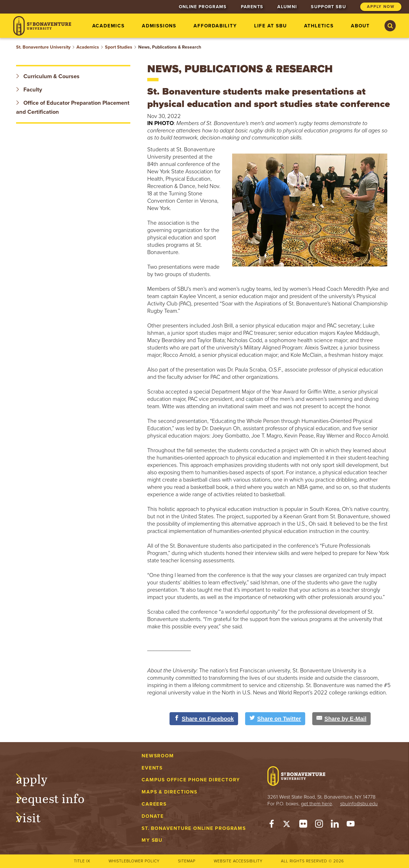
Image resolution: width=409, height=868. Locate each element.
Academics (88, 47)
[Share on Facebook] (204, 719)
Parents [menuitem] (252, 7)
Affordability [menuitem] (215, 26)
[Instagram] (319, 825)
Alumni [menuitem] (287, 7)
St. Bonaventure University (43, 47)
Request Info (56, 798)
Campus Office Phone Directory (191, 780)
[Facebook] (272, 825)
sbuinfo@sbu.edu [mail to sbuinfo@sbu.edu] (359, 804)
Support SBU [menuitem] (328, 7)
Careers (154, 804)
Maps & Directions (169, 792)
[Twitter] (287, 825)
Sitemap (187, 861)
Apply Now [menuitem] (381, 7)
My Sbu (152, 840)
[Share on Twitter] (275, 719)
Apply (38, 778)
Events (152, 768)
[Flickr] (303, 825)
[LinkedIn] (335, 825)
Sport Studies (119, 47)
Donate (153, 816)
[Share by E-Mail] (341, 719)
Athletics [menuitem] (319, 26)
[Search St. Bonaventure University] (390, 26)
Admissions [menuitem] (159, 26)
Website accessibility (238, 861)
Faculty (29, 90)
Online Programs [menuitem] (203, 7)
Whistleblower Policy (134, 861)
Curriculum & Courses (48, 76)
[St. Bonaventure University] (42, 26)
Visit (34, 817)
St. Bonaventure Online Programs (194, 828)
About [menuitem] (360, 26)
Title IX (82, 861)
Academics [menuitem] (108, 26)
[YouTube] (351, 825)
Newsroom (158, 756)
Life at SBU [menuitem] (271, 26)
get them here (316, 804)
